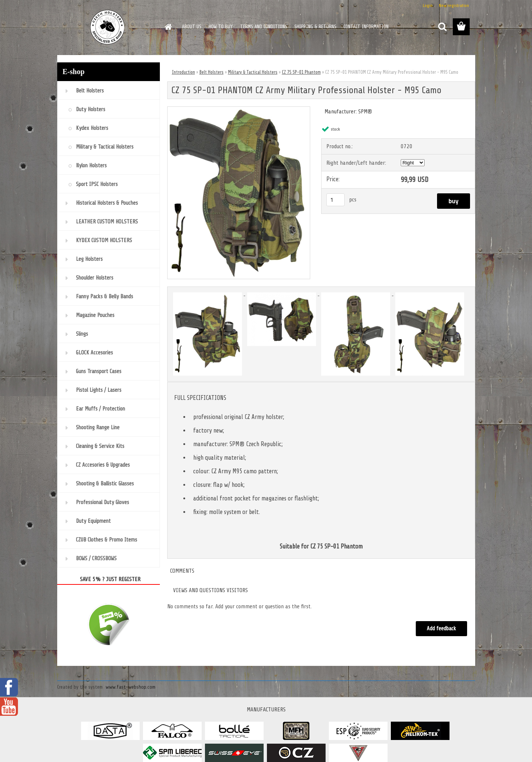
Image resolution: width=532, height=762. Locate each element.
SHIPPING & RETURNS (315, 27)
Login (428, 6)
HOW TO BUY (221, 27)
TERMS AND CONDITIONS (264, 27)
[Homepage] (168, 27)
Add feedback (441, 629)
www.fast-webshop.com (131, 687)
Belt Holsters (212, 72)
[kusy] (335, 200)
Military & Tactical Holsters (253, 72)
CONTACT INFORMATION (366, 27)
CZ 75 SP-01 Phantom (301, 72)
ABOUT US (192, 27)
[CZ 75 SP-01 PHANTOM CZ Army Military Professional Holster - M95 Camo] (239, 110)
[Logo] (108, 27)
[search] (442, 27)
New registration (454, 6)
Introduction (184, 72)
